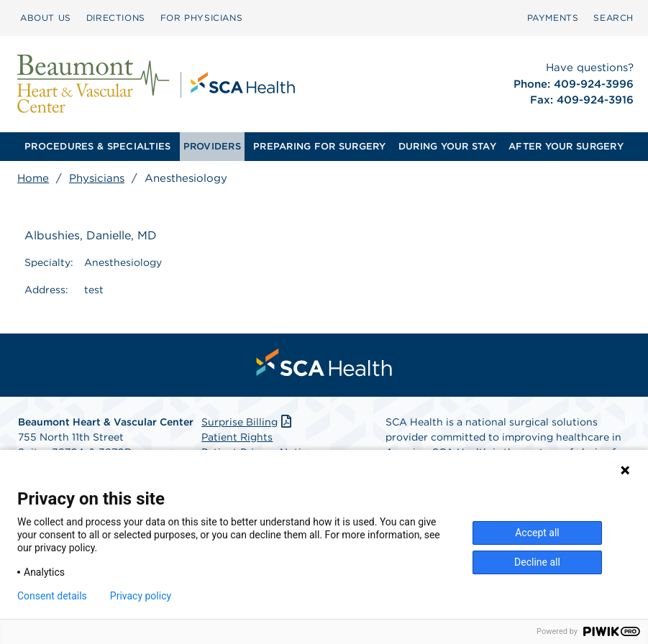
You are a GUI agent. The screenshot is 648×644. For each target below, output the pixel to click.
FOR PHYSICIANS (201, 18)
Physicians (97, 178)
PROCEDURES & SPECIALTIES (97, 146)
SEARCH (613, 18)
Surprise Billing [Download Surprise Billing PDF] (248, 422)
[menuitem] (46, 18)
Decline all (537, 562)
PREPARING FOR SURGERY (319, 146)
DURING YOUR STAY (447, 146)
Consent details (52, 596)
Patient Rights (237, 437)
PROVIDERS (212, 146)
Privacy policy (141, 596)
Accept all (537, 533)
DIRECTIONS (116, 18)
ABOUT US (46, 18)
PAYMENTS (553, 18)
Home (33, 178)
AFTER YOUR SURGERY (566, 146)
